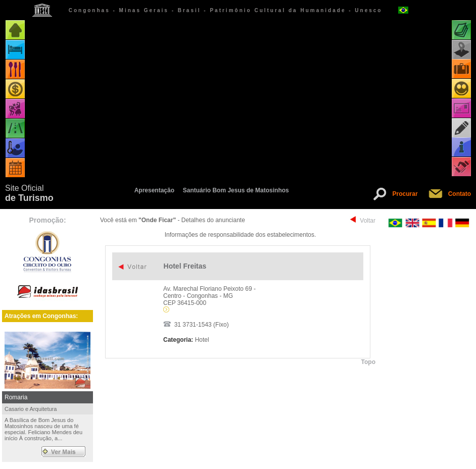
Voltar (368, 221)
